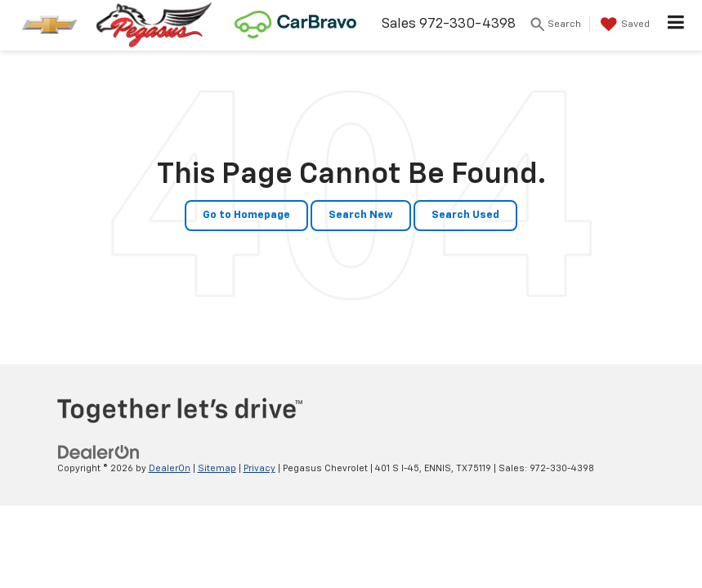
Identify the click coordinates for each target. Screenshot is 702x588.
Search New (361, 215)
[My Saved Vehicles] (623, 24)
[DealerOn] (99, 452)
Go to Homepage (246, 215)
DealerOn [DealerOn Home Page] (170, 468)
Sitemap (217, 468)
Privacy (259, 468)
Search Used (465, 215)
